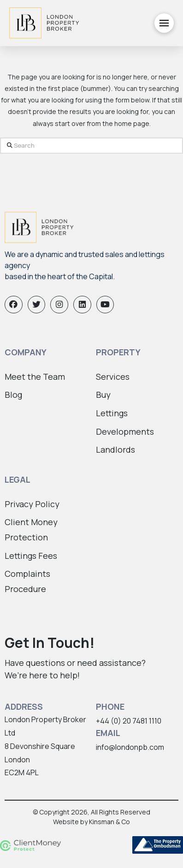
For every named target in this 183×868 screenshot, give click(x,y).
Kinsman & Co (109, 822)
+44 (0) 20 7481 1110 (129, 721)
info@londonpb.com (130, 747)
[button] (164, 23)
